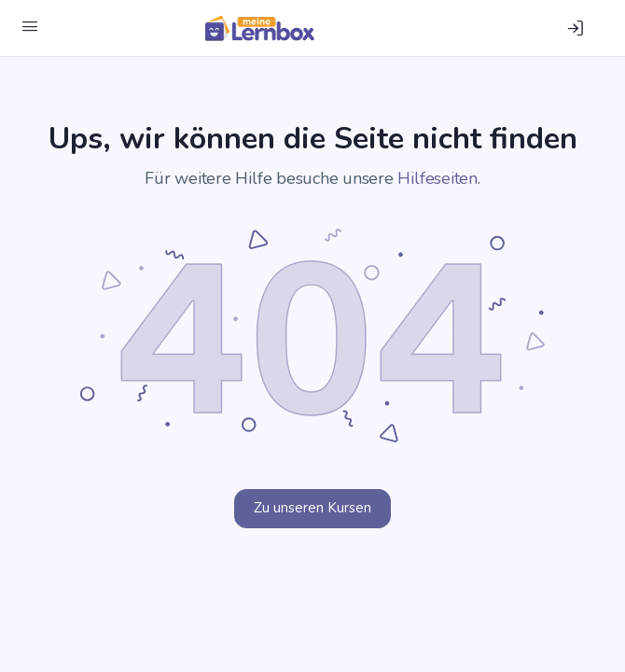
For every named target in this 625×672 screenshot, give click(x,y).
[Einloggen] (576, 28)
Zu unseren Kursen (312, 508)
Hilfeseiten (437, 178)
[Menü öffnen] (30, 27)
